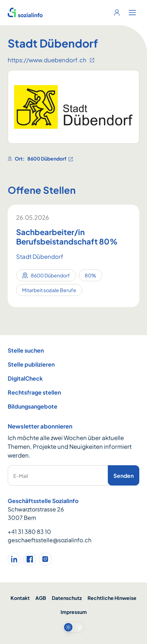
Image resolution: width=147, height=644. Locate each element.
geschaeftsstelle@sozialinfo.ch (50, 540)
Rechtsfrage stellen (34, 392)
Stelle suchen (26, 350)
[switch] (73, 627)
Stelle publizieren (31, 364)
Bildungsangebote (33, 406)
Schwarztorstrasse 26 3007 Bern (36, 513)
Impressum (74, 612)
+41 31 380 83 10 (29, 532)
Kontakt (20, 598)
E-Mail (21, 476)
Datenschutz (67, 598)
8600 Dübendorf (50, 159)
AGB (41, 598)
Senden (124, 476)
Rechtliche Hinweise (112, 598)
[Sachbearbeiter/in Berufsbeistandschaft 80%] (73, 237)
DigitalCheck (25, 378)
